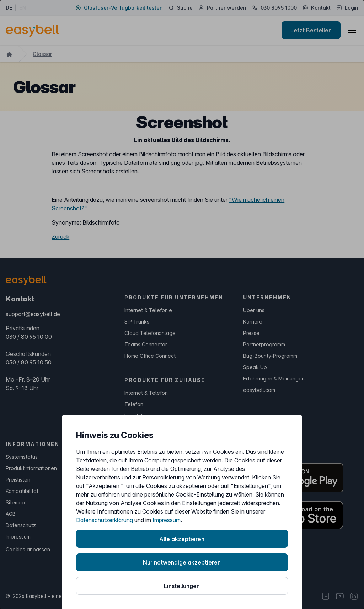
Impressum (167, 520)
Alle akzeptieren (182, 539)
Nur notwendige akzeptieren (182, 562)
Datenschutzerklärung (105, 520)
